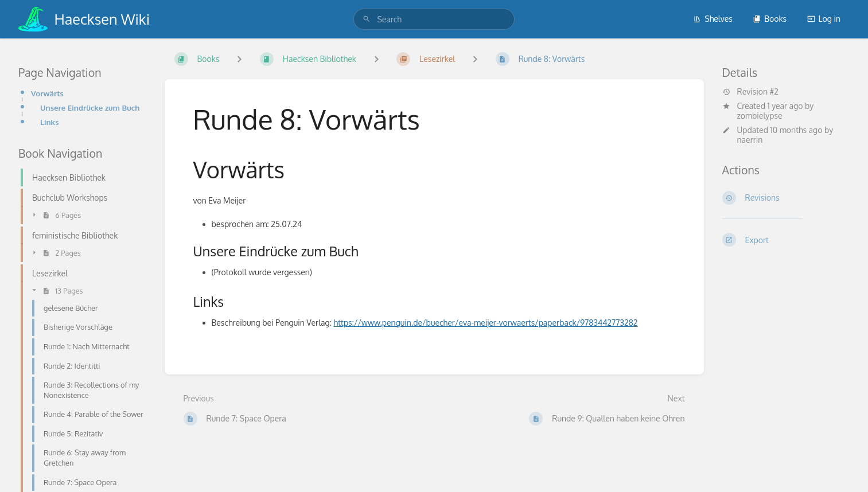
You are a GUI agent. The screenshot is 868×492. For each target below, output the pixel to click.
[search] (434, 19)
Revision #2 (750, 92)
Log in (824, 19)
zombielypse (760, 116)
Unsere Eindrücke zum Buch (90, 108)
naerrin (750, 140)
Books (770, 19)
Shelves (713, 19)
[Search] (367, 19)
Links (50, 122)
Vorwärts (47, 93)
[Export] (786, 240)
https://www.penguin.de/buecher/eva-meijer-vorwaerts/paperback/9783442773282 (486, 323)
